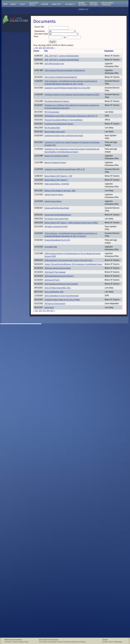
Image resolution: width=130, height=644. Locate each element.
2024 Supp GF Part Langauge (55, 499)
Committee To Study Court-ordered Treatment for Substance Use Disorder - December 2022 (56, 252)
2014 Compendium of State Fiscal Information (56, 545)
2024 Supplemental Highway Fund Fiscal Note (56, 521)
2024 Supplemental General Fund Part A (56, 506)
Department (71, 51)
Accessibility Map (55, 439)
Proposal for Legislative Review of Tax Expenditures (56, 204)
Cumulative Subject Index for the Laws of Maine (56, 593)
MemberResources (83, 4)
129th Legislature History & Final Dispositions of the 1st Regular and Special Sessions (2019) (57, 454)
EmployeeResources (94, 4)
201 (37, 48)
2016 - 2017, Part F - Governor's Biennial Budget (56, 58)
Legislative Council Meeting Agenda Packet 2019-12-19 (55, 305)
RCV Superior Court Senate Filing (55, 380)
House (23, 4)
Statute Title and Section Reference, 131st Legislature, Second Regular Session (55, 481)
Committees (57, 4)
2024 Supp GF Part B (56, 511)
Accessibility (52, 642)
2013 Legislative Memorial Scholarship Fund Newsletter (56, 87)
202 (40, 48)
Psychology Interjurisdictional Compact (55, 213)
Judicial (15, 642)
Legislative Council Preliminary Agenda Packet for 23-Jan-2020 (55, 128)
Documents (70, 4)
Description (82, 51)
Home (5, 4)
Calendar (45, 4)
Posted (40, 51)
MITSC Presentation (56, 178)
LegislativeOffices (34, 4)
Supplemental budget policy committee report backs (56, 238)
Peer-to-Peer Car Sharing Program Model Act (57, 97)
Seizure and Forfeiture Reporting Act (57, 373)
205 (52, 48)
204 (48, 48)
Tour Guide (43, 642)
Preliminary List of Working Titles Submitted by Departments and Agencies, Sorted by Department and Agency (56, 165)
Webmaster (118, 642)
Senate (14, 4)
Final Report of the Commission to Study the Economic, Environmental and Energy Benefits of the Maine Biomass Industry (57, 271)
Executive (8, 642)
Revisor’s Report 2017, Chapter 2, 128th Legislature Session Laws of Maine (56, 391)
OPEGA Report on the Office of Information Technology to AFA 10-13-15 (57, 193)
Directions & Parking (79, 642)
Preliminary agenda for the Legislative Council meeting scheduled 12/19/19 (57, 141)
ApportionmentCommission (108, 4)
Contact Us (84, 9)
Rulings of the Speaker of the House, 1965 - (57, 336)
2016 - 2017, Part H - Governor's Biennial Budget (56, 68)
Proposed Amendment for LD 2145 (57, 431)
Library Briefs (53, 623)
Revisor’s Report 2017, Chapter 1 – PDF (56, 313)
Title (50, 51)
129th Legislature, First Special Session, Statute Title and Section (57, 468)
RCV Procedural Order (56, 220)
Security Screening (64, 642)
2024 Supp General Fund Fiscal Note (55, 492)
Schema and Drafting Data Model (56, 364)
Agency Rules (24, 642)
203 (44, 48)
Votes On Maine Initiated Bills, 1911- (56, 529)
